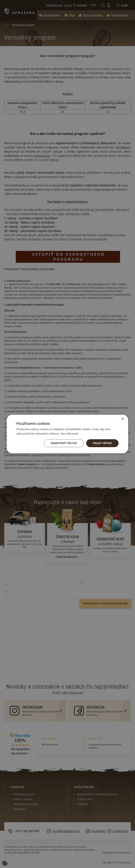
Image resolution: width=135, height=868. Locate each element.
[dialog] (67, 434)
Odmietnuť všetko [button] (64, 443)
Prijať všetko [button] (102, 443)
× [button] (123, 419)
